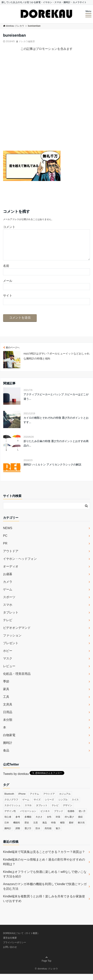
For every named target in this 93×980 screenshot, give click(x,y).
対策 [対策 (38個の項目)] (58, 823)
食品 (6, 757)
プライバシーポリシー (15, 949)
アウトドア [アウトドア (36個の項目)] (49, 800)
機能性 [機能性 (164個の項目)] (17, 829)
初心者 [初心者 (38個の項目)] (8, 823)
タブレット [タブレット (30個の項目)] (42, 811)
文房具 (8, 711)
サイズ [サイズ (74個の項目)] (37, 806)
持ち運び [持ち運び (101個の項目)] (69, 823)
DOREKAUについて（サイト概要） (21, 939)
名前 (6, 272)
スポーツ (9, 603)
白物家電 (9, 741)
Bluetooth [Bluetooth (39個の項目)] (9, 800)
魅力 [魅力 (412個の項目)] (58, 834)
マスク (8, 665)
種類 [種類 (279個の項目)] (62, 829)
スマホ (8, 611)
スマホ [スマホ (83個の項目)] (28, 811)
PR (5, 550)
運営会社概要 (10, 944)
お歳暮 (8, 580)
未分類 (8, 726)
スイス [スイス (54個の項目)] (75, 806)
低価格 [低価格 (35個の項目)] (71, 817)
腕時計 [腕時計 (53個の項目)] (8, 834)
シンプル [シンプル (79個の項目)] (63, 806)
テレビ (8, 626)
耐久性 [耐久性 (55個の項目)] (81, 829)
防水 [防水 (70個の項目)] (38, 834)
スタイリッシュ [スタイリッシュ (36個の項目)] (12, 811)
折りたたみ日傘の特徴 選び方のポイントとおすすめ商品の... (56, 449)
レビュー (9, 672)
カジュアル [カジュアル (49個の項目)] (65, 800)
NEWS (8, 534)
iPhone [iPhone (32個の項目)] (22, 800)
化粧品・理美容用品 (17, 680)
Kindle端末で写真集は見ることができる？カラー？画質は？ (44, 858)
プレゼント (11, 649)
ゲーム (8, 596)
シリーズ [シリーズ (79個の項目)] (49, 806)
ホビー (8, 657)
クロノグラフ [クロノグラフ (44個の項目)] (11, 806)
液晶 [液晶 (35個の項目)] (45, 829)
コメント (9, 227)
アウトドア (11, 557)
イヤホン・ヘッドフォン (20, 565)
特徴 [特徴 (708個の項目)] (53, 829)
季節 (6, 688)
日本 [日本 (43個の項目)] (7, 829)
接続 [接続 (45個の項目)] (80, 823)
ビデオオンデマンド (17, 634)
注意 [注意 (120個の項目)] (36, 829)
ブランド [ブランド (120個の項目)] (59, 817)
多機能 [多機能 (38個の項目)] (28, 823)
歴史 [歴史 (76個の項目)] (27, 829)
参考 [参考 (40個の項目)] (18, 823)
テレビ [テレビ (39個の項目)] (55, 811)
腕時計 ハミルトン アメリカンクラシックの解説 (52, 471)
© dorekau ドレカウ (47, 975)
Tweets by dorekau (16, 780)
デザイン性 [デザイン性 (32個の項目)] (10, 817)
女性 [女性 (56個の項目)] (49, 823)
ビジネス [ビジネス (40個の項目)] (45, 817)
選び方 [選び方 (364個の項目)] (28, 834)
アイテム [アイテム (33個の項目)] (34, 800)
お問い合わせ (10, 953)
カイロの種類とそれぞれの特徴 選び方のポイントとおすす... (56, 426)
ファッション (12, 642)
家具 (6, 695)
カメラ (8, 588)
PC (5, 542)
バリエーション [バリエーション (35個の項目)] (28, 817)
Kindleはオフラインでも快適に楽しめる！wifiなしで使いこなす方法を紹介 (45, 880)
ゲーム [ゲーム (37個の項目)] (26, 806)
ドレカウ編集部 (27, 41)
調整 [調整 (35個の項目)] (18, 834)
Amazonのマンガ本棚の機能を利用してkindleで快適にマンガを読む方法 (45, 892)
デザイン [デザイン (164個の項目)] (68, 811)
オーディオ (11, 573)
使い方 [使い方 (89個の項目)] (82, 817)
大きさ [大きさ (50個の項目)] (39, 823)
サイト (8, 302)
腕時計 (8, 749)
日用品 (8, 718)
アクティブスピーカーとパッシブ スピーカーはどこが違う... (56, 403)
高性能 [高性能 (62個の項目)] (48, 834)
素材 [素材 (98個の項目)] (71, 829)
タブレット (11, 619)
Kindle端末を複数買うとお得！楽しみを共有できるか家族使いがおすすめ (44, 905)
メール (8, 287)
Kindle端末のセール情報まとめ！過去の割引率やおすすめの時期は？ (44, 868)
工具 (6, 703)
